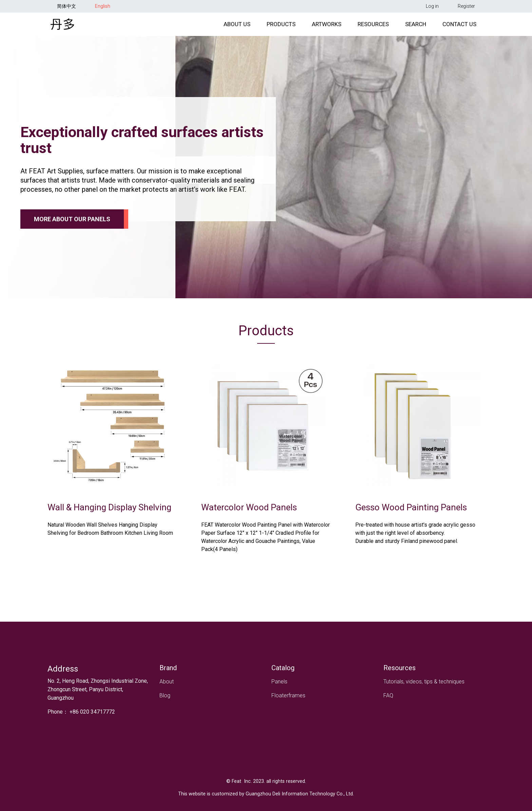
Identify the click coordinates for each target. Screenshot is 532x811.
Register (466, 6)
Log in (432, 6)
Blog (165, 695)
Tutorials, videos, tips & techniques (424, 682)
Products (281, 27)
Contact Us (459, 27)
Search (416, 27)
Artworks (327, 27)
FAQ (388, 695)
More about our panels (72, 226)
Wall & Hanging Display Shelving (109, 514)
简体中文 (66, 6)
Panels (279, 682)
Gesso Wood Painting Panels (411, 514)
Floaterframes (288, 695)
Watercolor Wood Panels (249, 514)
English (103, 6)
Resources (373, 27)
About (167, 682)
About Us (237, 27)
